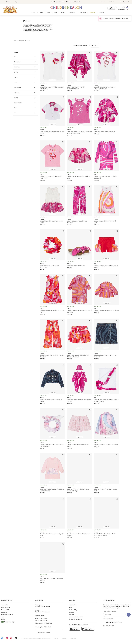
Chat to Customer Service (42, 606)
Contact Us (5, 605)
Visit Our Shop (73, 605)
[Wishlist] (123, 8)
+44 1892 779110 (47, 623)
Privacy (64, 638)
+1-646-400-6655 (43, 621)
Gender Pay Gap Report (76, 617)
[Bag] (127, 8)
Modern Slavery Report (75, 619)
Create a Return (6, 607)
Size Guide (4, 612)
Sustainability (73, 610)
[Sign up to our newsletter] (129, 615)
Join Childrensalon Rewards (113, 622)
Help (3, 617)
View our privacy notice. (109, 619)
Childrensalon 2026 (34, 638)
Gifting (3, 619)
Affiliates (72, 615)
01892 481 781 (48, 627)
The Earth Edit (109, 626)
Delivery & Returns (6, 610)
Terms (56, 638)
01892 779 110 (41, 616)
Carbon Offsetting (8, 622)
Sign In (16, 2)
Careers (71, 612)
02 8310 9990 (45, 618)
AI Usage (73, 638)
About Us (72, 607)
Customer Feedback (7, 615)
